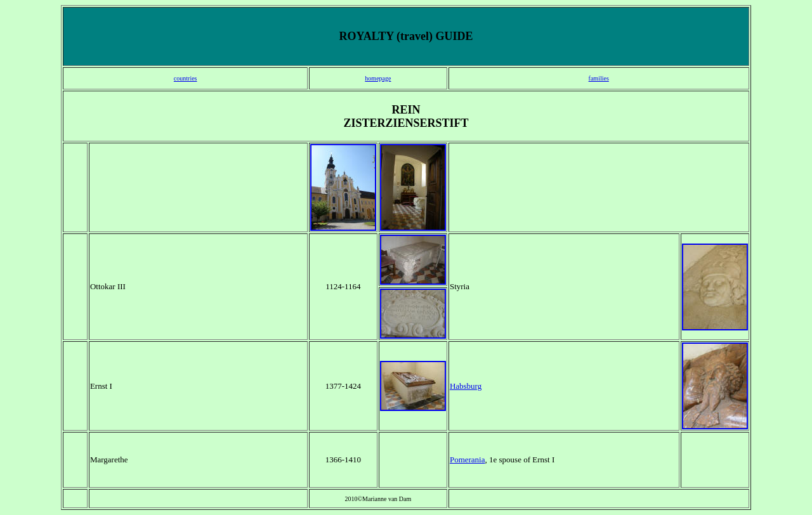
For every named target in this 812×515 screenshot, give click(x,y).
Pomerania (468, 460)
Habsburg (466, 386)
